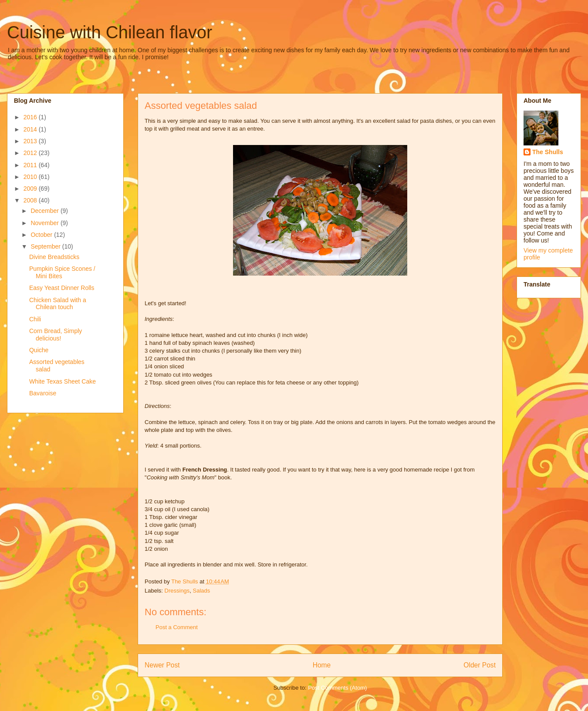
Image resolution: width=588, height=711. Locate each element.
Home (322, 665)
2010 (31, 177)
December (45, 211)
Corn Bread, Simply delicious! (56, 335)
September (46, 246)
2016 (31, 117)
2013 (31, 141)
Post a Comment (177, 627)
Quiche (39, 350)
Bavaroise (43, 393)
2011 (31, 165)
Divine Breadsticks (54, 257)
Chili (35, 319)
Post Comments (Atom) (337, 688)
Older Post (480, 665)
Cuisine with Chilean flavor (110, 32)
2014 (31, 129)
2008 (31, 200)
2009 (31, 189)
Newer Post (162, 665)
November (45, 223)
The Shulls (548, 152)
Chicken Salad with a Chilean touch (58, 304)
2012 (31, 153)
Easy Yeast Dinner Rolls (62, 288)
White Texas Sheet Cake (63, 381)
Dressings (177, 591)
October (42, 235)
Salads (202, 591)
